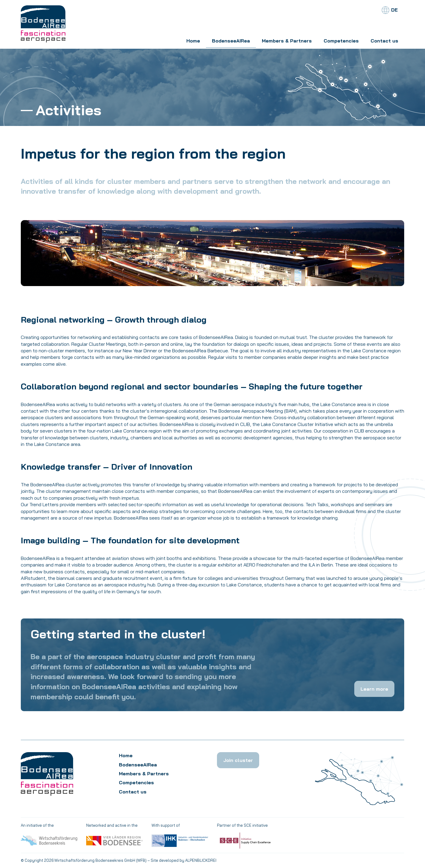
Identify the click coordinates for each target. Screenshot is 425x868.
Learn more (374, 689)
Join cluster (238, 760)
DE (394, 10)
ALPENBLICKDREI (201, 860)
